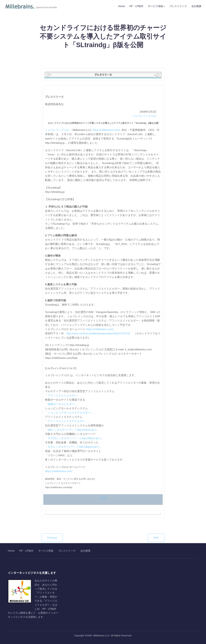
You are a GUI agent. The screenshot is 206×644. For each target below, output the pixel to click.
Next (156, 538)
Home (122, 6)
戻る (103, 498)
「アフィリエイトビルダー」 (62, 396)
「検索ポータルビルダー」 (61, 404)
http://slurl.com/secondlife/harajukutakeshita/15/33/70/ (98, 333)
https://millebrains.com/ (106, 130)
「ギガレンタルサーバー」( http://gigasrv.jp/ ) (72, 447)
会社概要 (196, 6)
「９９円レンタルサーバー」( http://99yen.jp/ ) (73, 438)
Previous (52, 538)
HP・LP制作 (136, 6)
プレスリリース (178, 6)
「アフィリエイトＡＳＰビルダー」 (66, 421)
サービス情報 (155, 6)
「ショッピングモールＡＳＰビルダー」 (69, 413)
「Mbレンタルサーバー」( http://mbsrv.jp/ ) (71, 430)
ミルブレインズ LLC (144, 116)
